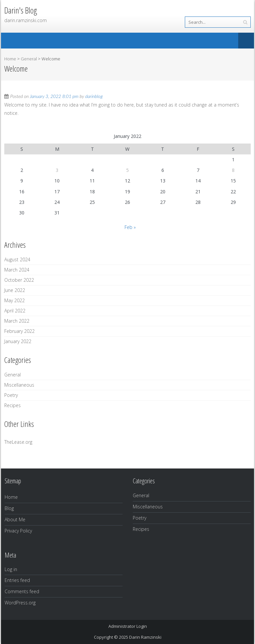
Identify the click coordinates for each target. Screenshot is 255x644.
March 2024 (17, 270)
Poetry (11, 395)
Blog (9, 508)
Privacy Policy (18, 531)
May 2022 (14, 300)
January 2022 (18, 341)
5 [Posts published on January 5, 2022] (127, 170)
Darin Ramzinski (145, 637)
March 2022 (17, 321)
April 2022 (15, 311)
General (29, 59)
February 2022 (19, 331)
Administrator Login (128, 626)
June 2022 (15, 290)
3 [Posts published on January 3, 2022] (57, 170)
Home (10, 59)
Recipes (13, 405)
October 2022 (19, 280)
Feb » (130, 227)
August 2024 (17, 259)
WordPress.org (20, 603)
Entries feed (17, 580)
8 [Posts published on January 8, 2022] (233, 170)
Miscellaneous (19, 385)
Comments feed (22, 591)
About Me (15, 519)
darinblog (94, 96)
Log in (11, 569)
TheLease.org (18, 442)
